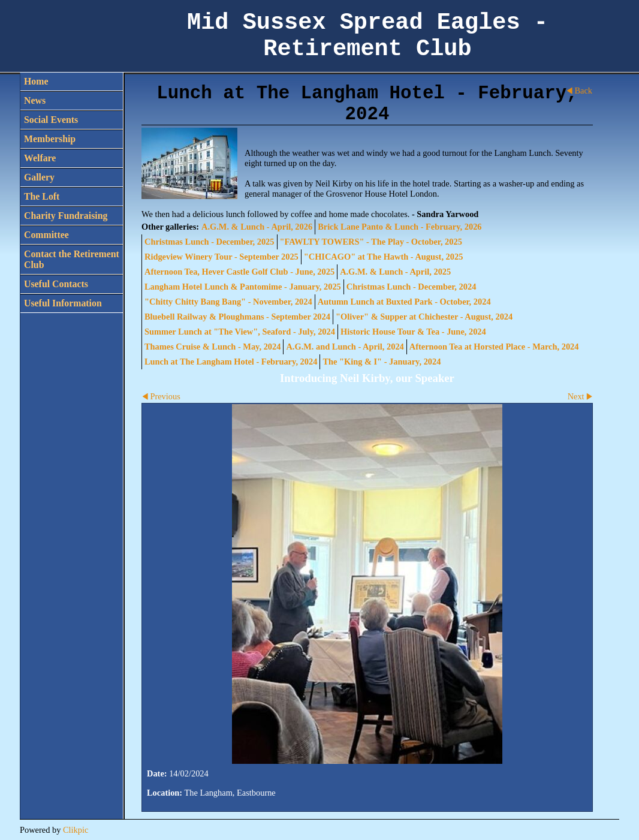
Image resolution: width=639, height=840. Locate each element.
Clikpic (76, 830)
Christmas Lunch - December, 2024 (412, 287)
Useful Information (63, 303)
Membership (50, 139)
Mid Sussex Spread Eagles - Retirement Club (367, 36)
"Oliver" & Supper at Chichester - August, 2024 (424, 317)
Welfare (40, 158)
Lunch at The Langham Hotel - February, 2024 (231, 362)
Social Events (51, 120)
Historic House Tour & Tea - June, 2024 (413, 332)
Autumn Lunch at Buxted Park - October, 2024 (404, 302)
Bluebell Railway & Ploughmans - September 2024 (237, 317)
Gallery (39, 177)
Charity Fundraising (66, 216)
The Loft (42, 196)
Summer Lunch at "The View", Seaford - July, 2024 (240, 332)
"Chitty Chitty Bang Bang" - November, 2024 (228, 302)
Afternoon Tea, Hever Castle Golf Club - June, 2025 (239, 272)
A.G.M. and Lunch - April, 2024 (345, 347)
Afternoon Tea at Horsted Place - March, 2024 (494, 347)
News (35, 100)
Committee (46, 235)
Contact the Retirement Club (72, 259)
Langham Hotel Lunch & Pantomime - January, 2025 (243, 287)
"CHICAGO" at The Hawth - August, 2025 (384, 257)
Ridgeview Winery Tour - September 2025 (221, 257)
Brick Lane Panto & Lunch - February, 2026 (400, 227)
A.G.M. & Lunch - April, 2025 (395, 272)
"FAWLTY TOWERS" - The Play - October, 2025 (371, 242)
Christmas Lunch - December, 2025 (210, 242)
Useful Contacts (56, 284)
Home (36, 81)
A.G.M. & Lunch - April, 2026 (257, 227)
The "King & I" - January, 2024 (382, 362)
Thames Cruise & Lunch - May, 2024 (213, 347)
